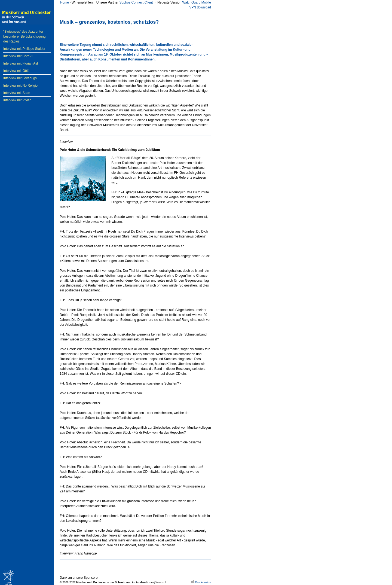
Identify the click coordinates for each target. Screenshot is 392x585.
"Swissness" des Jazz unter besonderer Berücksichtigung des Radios (24, 36)
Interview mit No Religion (21, 86)
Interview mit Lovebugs (20, 78)
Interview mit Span (17, 93)
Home (65, 2)
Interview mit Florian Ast (21, 63)
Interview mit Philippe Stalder (24, 49)
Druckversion (201, 582)
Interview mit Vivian (17, 100)
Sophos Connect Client (136, 2)
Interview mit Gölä (16, 71)
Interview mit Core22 (18, 56)
